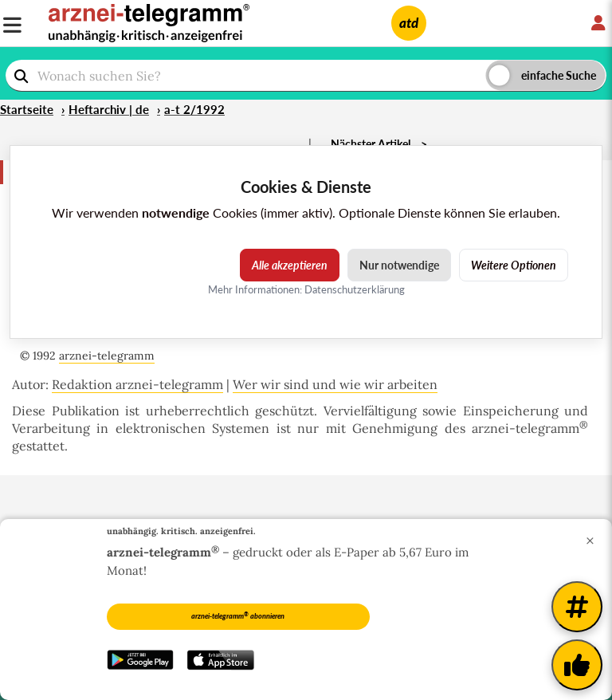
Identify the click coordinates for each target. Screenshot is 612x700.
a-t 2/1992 (194, 109)
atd (409, 23)
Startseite (27, 109)
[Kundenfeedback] (577, 665)
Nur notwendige (399, 265)
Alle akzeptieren (290, 265)
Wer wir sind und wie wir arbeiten (335, 384)
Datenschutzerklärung (355, 289)
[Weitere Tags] (577, 607)
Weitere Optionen (514, 265)
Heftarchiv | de (109, 109)
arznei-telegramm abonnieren (238, 615)
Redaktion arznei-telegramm (137, 384)
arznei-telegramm (107, 356)
